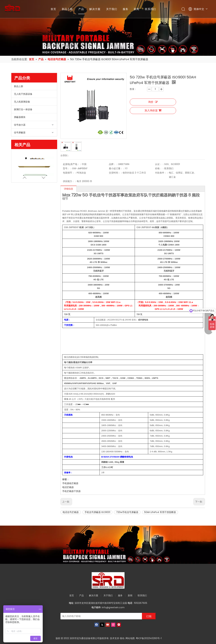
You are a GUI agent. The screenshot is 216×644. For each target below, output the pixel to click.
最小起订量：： (117, 168)
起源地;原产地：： (72, 164)
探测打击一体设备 (23, 109)
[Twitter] (102, 625)
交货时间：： (116, 173)
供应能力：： (70, 181)
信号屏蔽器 (20, 133)
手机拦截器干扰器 (71, 491)
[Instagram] (113, 625)
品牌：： (114, 164)
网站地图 (130, 638)
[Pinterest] (119, 625)
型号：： (68, 168)
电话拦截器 (68, 487)
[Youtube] (108, 625)
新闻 (136, 9)
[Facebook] (97, 625)
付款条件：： (162, 173)
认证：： (160, 164)
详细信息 (68, 189)
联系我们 (150, 9)
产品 (81, 9)
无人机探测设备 (22, 102)
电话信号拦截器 (71, 512)
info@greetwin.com (113, 607)
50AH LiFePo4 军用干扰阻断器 (160, 512)
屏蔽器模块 (20, 117)
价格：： (160, 168)
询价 (153, 102)
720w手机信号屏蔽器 (127, 512)
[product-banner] (108, 545)
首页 (53, 9)
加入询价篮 (153, 110)
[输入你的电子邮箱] (101, 616)
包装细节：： (70, 173)
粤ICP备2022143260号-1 (149, 638)
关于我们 (112, 9)
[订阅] (149, 616)
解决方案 (95, 9)
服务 (125, 9)
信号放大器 (20, 125)
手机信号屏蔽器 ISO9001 (97, 512)
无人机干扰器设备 (23, 94)
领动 (122, 638)
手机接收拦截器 (70, 483)
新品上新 (67, 9)
